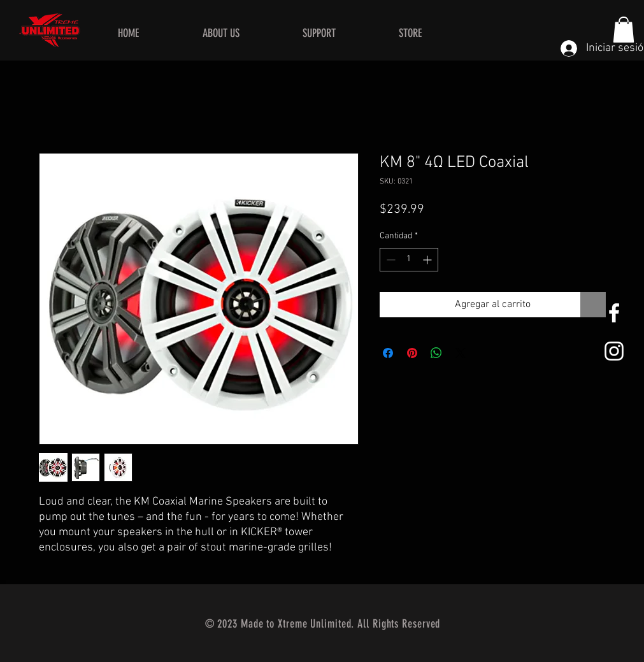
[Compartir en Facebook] (388, 353)
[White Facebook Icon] (614, 313)
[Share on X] (461, 353)
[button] (624, 30)
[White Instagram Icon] (614, 351)
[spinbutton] (409, 260)
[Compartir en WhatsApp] (436, 353)
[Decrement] (390, 260)
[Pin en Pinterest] (412, 353)
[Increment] (428, 260)
